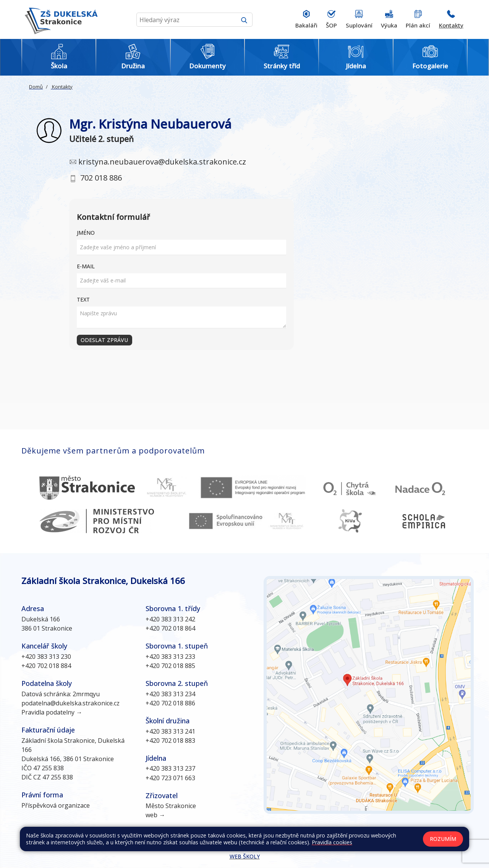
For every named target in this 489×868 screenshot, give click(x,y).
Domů (36, 87)
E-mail (86, 266)
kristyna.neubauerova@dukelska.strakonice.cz (162, 162)
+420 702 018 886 (170, 703)
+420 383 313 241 (170, 731)
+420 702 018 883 (170, 741)
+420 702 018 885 (170, 666)
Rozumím (443, 839)
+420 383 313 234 (170, 694)
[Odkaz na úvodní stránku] (60, 19)
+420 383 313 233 (170, 657)
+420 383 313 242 (170, 619)
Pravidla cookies (332, 842)
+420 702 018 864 (170, 628)
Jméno (86, 233)
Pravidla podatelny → (52, 712)
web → (155, 815)
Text (83, 299)
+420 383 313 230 (46, 657)
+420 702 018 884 (46, 666)
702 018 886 (101, 178)
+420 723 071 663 (170, 778)
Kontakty (62, 87)
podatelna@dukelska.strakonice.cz (70, 703)
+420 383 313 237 (170, 768)
